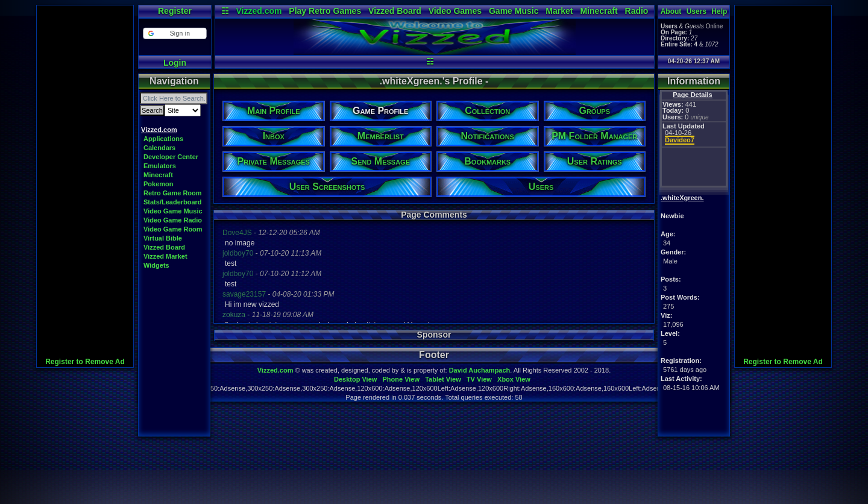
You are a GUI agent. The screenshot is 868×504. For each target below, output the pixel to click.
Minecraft (599, 11)
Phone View (401, 379)
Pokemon (159, 184)
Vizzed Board (395, 11)
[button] (175, 33)
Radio (637, 11)
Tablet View (443, 379)
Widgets (156, 265)
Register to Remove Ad (85, 362)
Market (559, 11)
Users (697, 11)
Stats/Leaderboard (173, 202)
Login (175, 63)
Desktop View (355, 379)
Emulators (160, 166)
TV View (479, 379)
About (671, 11)
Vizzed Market (165, 256)
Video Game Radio (173, 220)
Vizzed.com (259, 11)
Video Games (455, 11)
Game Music (514, 11)
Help (719, 11)
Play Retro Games (325, 11)
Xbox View (514, 379)
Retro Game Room (173, 193)
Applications (163, 139)
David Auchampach (480, 370)
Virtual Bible (163, 238)
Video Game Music (173, 211)
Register (175, 11)
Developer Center (171, 157)
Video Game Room (173, 229)
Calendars (159, 148)
